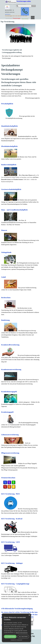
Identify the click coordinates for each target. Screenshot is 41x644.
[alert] (16, 628)
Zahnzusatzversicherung (10, 435)
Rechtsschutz (6, 298)
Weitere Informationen (22, 633)
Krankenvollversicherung (10, 345)
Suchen (34, 6)
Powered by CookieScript (16, 640)
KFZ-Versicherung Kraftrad (12, 519)
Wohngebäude (6, 252)
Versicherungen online (24, 1)
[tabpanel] (11, 13)
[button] (25, 11)
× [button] (29, 615)
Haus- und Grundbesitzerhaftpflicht (14, 210)
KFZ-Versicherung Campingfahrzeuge (15, 584)
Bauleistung (5, 320)
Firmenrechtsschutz (8, 478)
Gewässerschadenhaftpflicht (11, 189)
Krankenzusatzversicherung (11, 370)
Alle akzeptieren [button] (10, 637)
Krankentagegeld (7, 412)
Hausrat (4, 230)
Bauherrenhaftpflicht (9, 165)
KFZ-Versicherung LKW (11, 542)
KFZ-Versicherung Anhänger (12, 563)
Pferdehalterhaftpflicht (9, 146)
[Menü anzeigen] (33, 18)
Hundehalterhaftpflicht (9, 126)
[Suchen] (24, 6)
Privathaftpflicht (7, 104)
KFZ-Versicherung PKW (11, 494)
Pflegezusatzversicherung (10, 453)
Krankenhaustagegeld (9, 392)
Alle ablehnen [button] (23, 637)
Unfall (3, 277)
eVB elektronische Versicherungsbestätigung (17, 609)
